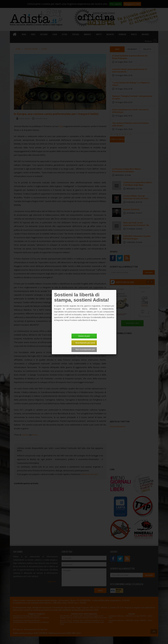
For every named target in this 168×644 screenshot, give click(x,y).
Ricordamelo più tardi (85, 343)
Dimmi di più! (84, 336)
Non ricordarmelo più (85, 349)
